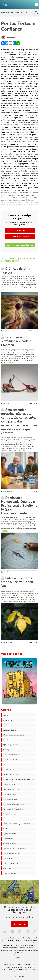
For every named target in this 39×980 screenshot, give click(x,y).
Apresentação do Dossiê (11, 760)
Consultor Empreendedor (11, 740)
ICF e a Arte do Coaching (11, 755)
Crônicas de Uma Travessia (16, 271)
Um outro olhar (8, 720)
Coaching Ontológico (10, 858)
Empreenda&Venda (9, 814)
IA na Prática (7, 868)
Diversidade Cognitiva (10, 730)
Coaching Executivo (9, 794)
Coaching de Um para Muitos (12, 853)
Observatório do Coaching (12, 789)
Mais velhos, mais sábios (11, 819)
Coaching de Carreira (10, 799)
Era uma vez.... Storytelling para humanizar (17, 824)
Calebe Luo (8, 37)
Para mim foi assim (9, 844)
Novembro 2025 (7, 642)
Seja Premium (19, 924)
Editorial (5, 715)
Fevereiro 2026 (6, 492)
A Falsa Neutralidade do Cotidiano (14, 735)
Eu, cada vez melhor (10, 834)
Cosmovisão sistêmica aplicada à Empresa (16, 341)
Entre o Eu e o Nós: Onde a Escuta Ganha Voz (17, 582)
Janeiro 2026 (6, 572)
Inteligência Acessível (10, 873)
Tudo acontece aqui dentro (12, 863)
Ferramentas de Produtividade (13, 809)
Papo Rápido (7, 750)
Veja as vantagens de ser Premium (20, 245)
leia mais (11, 362)
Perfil (4, 725)
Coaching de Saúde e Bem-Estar (14, 804)
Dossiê (5, 765)
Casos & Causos (8, 769)
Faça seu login (20, 230)
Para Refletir (7, 829)
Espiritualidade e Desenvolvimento (14, 849)
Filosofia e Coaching (10, 784)
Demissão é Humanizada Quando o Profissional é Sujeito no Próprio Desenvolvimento (19, 506)
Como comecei (8, 839)
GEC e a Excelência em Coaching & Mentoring (18, 779)
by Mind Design (19, 976)
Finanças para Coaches (11, 774)
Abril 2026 (5, 404)
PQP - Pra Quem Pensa (11, 745)
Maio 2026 (5, 331)
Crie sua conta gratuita (20, 236)
